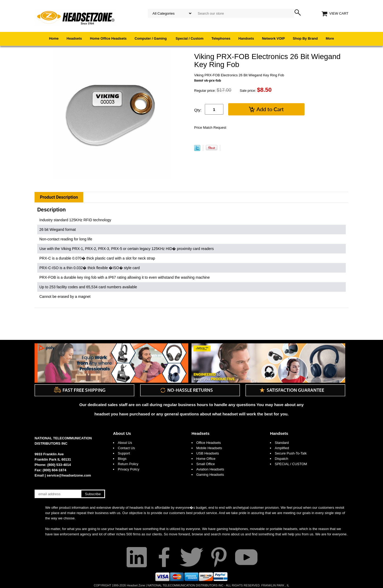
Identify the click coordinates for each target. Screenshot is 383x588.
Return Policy (128, 464)
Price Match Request (210, 128)
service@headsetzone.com (69, 475)
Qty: (198, 110)
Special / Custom (190, 38)
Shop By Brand (305, 38)
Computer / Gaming (151, 38)
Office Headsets (209, 443)
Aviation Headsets (210, 469)
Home (54, 38)
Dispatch (282, 459)
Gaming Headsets (210, 475)
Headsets (74, 38)
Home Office (206, 459)
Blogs (122, 459)
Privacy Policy (129, 469)
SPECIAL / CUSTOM (291, 464)
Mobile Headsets (209, 448)
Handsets (246, 38)
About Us (122, 433)
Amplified (282, 448)
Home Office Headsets (108, 38)
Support (124, 453)
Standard (282, 443)
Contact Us (126, 448)
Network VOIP (273, 38)
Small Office (206, 464)
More (330, 38)
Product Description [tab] (59, 197)
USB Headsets (208, 453)
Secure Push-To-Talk (291, 453)
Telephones (221, 38)
